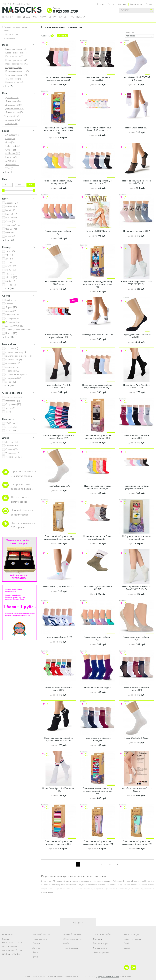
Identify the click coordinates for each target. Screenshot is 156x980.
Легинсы (36, 948)
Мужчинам (40, 17)
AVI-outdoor (12, 135)
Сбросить (62, 36)
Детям (53, 17)
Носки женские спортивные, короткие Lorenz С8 (58, 336)
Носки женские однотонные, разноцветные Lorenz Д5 (58, 79)
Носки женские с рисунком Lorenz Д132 (97, 739)
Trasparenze (12, 165)
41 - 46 (11, 285)
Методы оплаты (100, 948)
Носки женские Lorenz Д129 (58, 637)
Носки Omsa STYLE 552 (136, 128)
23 (9, 255)
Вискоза (11, 304)
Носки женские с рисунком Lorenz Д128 (97, 79)
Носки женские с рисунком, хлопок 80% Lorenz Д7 (97, 487)
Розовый (11, 218)
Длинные (12, 442)
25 (9, 259)
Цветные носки (15, 82)
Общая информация (72, 939)
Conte (10, 139)
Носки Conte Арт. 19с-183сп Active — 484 (58, 386)
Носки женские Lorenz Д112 (97, 687)
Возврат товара (100, 943)
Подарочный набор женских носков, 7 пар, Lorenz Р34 (58, 843)
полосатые (12, 367)
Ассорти (12, 203)
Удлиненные (13, 453)
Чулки (35, 952)
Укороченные (14, 457)
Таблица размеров (132, 939)
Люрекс (11, 307)
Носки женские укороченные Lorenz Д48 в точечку (97, 129)
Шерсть (11, 333)
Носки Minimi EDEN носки (97, 231)
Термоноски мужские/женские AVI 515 (97, 588)
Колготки (36, 943)
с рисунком (14, 378)
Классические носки (17, 53)
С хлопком (13, 322)
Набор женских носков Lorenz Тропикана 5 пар (136, 538)
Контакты (122, 4)
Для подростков (15, 112)
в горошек (12, 348)
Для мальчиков (14, 109)
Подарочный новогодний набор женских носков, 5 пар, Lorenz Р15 (58, 130)
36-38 (11, 266)
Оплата (111, 4)
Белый (11, 210)
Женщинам (23, 17)
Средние (12, 449)
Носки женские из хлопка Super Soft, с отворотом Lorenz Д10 (97, 386)
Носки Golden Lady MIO (58, 486)
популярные (131, 36)
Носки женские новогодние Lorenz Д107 (58, 689)
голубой (11, 233)
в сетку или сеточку (16, 352)
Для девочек (13, 101)
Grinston (11, 150)
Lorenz (11, 157)
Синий (11, 221)
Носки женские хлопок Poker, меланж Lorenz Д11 (97, 538)
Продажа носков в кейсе (107, 977)
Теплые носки (13, 79)
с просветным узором (17, 374)
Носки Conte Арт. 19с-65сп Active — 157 (58, 790)
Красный (11, 214)
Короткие (12, 446)
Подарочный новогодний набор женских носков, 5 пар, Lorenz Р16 (97, 284)
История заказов (71, 948)
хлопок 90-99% (15, 326)
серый (11, 236)
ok (31, 185)
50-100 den (13, 431)
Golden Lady (13, 146)
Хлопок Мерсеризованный (20, 330)
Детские (12, 97)
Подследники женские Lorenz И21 (58, 232)
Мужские (13, 120)
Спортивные (13, 404)
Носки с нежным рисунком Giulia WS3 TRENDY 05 (136, 283)
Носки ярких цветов (17, 64)
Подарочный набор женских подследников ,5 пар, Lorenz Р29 (136, 843)
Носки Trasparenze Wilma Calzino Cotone (136, 790)
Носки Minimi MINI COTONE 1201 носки (136, 79)
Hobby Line (13, 153)
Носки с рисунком (17, 60)
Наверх (76, 923)
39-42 (10, 281)
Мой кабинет (136, 4)
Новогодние (13, 401)
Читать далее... (48, 893)
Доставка (101, 4)
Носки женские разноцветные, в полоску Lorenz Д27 (58, 437)
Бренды (63, 17)
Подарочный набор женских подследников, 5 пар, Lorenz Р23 (58, 538)
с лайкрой (12, 318)
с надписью (13, 371)
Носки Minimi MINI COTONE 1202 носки (58, 283)
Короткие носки (15, 56)
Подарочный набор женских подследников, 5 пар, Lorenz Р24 (97, 843)
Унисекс (11, 123)
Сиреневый (13, 225)
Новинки (8, 17)
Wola (10, 168)
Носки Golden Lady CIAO (136, 738)
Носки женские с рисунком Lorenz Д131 (136, 689)
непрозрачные (14, 360)
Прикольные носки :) (17, 71)
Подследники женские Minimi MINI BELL (136, 336)
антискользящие (14, 397)
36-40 (11, 270)
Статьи (127, 948)
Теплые (10, 408)
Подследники (14, 67)
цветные (11, 382)
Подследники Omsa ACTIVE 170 (97, 335)
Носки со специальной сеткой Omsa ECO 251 (136, 182)
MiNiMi (11, 161)
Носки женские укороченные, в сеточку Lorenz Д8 (58, 182)
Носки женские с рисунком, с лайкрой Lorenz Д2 (97, 182)
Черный (11, 229)
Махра (11, 311)
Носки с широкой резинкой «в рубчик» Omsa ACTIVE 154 (58, 739)
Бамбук (11, 300)
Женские (12, 116)
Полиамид (12, 315)
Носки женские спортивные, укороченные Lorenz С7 (136, 487)
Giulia (10, 142)
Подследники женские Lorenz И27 (97, 638)
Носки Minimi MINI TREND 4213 (58, 587)
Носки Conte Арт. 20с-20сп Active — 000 (136, 386)
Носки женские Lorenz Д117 (136, 231)
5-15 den (11, 427)
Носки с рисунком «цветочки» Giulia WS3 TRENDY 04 (136, 588)
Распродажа (78, 17)
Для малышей (14, 105)
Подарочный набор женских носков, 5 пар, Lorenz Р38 (97, 437)
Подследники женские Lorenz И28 (136, 638)
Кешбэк (66, 943)
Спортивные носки (16, 75)
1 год (10, 251)
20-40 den (12, 423)
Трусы (35, 957)
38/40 (10, 274)
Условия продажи (101, 952)
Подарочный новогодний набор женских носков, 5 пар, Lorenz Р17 (97, 791)
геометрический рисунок (19, 356)
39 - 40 (11, 277)
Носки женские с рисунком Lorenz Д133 (136, 437)
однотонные (13, 363)
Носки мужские (40, 939)
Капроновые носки (16, 49)
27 (9, 262)
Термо (10, 412)
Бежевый (12, 206)
